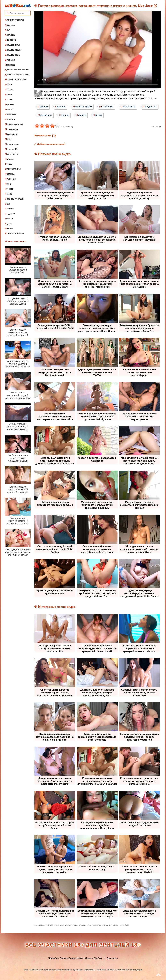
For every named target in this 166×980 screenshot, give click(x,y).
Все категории (14, 20)
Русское (9, 189)
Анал (8, 30)
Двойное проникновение (17, 70)
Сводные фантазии (14, 199)
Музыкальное (12, 154)
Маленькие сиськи (14, 124)
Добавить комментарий (51, 144)
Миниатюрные (12, 144)
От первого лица (13, 169)
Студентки (10, 214)
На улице (9, 159)
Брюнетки (10, 60)
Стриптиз (10, 209)
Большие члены (13, 55)
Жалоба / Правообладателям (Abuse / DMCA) (75, 958)
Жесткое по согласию (16, 80)
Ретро (8, 184)
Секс (7, 204)
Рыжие (8, 194)
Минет (8, 139)
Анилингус (10, 35)
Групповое (10, 65)
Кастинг (9, 99)
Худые (8, 224)
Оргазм (8, 164)
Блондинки (10, 40)
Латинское (10, 119)
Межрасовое (11, 134)
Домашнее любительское (17, 75)
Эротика (9, 229)
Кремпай (9, 109)
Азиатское (10, 25)
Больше (153, 99)
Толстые (9, 219)
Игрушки (9, 90)
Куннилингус (11, 114)
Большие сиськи (13, 50)
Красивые (10, 104)
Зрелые (9, 85)
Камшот (9, 94)
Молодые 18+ (12, 149)
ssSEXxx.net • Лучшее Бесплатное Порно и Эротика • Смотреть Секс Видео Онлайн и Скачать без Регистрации (86, 970)
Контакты (112, 958)
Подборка (10, 174)
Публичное (10, 179)
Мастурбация (11, 129)
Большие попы (12, 45)
